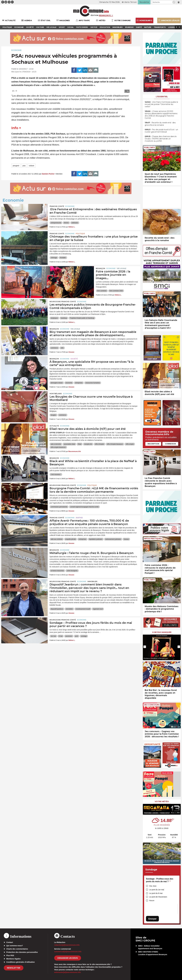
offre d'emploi (99, 444)
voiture (31, 166)
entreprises (79, 383)
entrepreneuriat (56, 223)
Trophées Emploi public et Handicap (82, 318)
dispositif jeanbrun (57, 609)
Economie (16, 50)
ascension (69, 636)
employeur (54, 318)
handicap (64, 318)
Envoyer (152, 919)
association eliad (69, 444)
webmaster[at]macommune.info (68, 972)
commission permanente (59, 507)
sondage (84, 636)
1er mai (53, 636)
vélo (62, 348)
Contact (10, 942)
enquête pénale (71, 539)
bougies (53, 415)
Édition (95, 15)
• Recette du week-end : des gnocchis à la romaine (160, 124)
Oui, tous (153, 886)
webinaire (75, 223)
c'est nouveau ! (56, 474)
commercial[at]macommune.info (68, 952)
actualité (54, 426)
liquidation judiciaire (96, 539)
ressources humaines (93, 383)
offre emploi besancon (58, 447)
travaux (126, 539)
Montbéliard (56, 394)
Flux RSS (10, 955)
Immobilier (92, 581)
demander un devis (68, 958)
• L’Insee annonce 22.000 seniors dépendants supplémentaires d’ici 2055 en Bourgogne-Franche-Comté (161, 115)
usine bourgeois (72, 571)
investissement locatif (83, 609)
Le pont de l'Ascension (158, 897)
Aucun (152, 900)
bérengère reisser (57, 383)
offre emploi (130, 444)
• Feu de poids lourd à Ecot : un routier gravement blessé (161, 131)
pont (77, 636)
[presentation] (145, 647)
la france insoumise (57, 571)
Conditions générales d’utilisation (21, 962)
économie (69, 383)
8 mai (61, 636)
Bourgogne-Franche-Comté (63, 302)
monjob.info (88, 444)
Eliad (80, 444)
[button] (174, 2)
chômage (54, 258)
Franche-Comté (57, 206)
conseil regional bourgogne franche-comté (84, 507)
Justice (79, 518)
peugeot (16, 166)
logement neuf (98, 609)
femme (66, 223)
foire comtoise (102, 291)
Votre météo (162, 801)
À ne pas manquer (162, 632)
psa (24, 166)
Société (74, 359)
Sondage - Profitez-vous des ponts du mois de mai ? (160, 880)
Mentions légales (13, 959)
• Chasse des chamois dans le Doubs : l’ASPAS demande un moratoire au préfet (161, 139)
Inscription (153, 444)
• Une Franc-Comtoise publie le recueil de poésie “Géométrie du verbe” (161, 104)
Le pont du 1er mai (157, 890)
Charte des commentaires (17, 949)
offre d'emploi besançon (115, 444)
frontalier (63, 258)
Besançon (100, 268)
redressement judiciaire (113, 539)
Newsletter (14, 968)
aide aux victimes (57, 539)
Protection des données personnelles (22, 952)
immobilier (69, 609)
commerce (54, 348)
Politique (80, 234)
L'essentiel (162, 97)
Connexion (170, 444)
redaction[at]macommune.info (67, 945)
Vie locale (122, 268)
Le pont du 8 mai (156, 893)
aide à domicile (56, 444)
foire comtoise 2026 (116, 291)
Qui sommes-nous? (15, 946)
